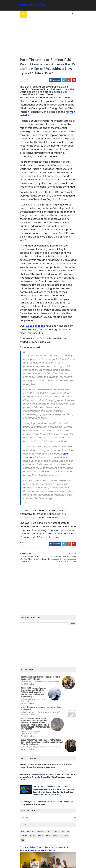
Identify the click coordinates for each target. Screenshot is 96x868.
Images (31, 812)
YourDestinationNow (31, 4)
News (21, 528)
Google (55, 808)
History (64, 808)
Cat (47, 808)
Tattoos (63, 812)
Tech (72, 812)
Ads (21, 808)
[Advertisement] (48, 39)
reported (33, 337)
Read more (31, 667)
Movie (39, 812)
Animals (39, 808)
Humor (23, 812)
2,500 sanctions (34, 316)
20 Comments (24, 82)
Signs (54, 812)
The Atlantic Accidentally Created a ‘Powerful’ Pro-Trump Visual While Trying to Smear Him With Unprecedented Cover (47, 754)
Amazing (29, 808)
